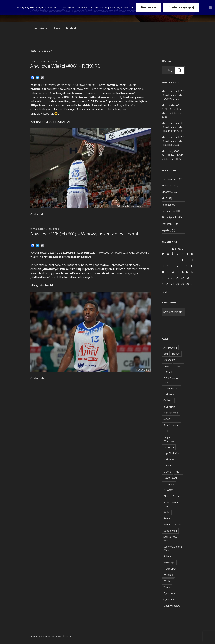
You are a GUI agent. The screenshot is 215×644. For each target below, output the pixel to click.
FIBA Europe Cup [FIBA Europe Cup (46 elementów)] (171, 380)
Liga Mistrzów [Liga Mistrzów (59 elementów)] (171, 453)
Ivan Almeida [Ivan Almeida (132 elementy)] (171, 413)
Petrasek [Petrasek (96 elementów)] (169, 484)
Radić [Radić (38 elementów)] (167, 512)
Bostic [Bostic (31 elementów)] (176, 354)
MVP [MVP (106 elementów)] (178, 472)
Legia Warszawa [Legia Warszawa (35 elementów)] (169, 439)
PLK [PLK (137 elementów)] (166, 496)
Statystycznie (169, 217)
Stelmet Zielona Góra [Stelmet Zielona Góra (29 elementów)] (173, 548)
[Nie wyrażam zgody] (211, 7)
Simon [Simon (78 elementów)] (167, 525)
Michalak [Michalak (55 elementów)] (168, 466)
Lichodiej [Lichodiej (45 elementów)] (169, 447)
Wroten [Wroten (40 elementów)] (168, 581)
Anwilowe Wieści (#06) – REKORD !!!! (68, 66)
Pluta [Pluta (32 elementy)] (176, 496)
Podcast (166, 205)
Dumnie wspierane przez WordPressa (51, 636)
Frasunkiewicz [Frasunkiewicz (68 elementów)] (171, 388)
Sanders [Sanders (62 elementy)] (168, 518)
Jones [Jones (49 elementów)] (167, 419)
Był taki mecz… (170, 179)
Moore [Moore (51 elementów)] (167, 472)
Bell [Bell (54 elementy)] (166, 354)
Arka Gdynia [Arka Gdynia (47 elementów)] (170, 348)
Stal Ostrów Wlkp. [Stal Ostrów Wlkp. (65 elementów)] (170, 539)
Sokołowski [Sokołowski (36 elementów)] (170, 531)
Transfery (167, 224)
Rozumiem (149, 7)
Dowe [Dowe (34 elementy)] (167, 366)
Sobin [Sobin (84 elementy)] (178, 525)
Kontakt (71, 28)
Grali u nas (167, 185)
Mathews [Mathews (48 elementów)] (169, 459)
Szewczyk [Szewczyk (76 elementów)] (169, 563)
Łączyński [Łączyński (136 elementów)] (169, 599)
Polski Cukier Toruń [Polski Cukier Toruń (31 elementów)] (171, 504)
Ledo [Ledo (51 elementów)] (166, 431)
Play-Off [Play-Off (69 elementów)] (168, 490)
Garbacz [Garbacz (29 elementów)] (168, 400)
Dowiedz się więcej (181, 7)
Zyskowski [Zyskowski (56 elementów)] (169, 593)
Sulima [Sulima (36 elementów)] (167, 556)
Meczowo (167, 192)
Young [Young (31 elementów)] (167, 587)
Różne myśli (168, 211)
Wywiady (167, 230)
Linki (57, 28)
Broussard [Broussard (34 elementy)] (169, 360)
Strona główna (39, 28)
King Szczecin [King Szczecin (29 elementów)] (171, 425)
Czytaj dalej (38, 215)
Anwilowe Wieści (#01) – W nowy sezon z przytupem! (84, 234)
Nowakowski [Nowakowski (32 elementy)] (171, 478)
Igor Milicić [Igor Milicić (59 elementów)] (169, 407)
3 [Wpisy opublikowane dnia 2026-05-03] (192, 260)
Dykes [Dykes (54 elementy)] (178, 366)
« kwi (164, 292)
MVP (164, 198)
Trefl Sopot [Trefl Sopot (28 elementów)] (170, 569)
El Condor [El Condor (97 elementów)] (169, 372)
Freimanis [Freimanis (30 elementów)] (169, 394)
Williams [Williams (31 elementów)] (168, 575)
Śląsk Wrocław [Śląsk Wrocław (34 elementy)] (172, 606)
